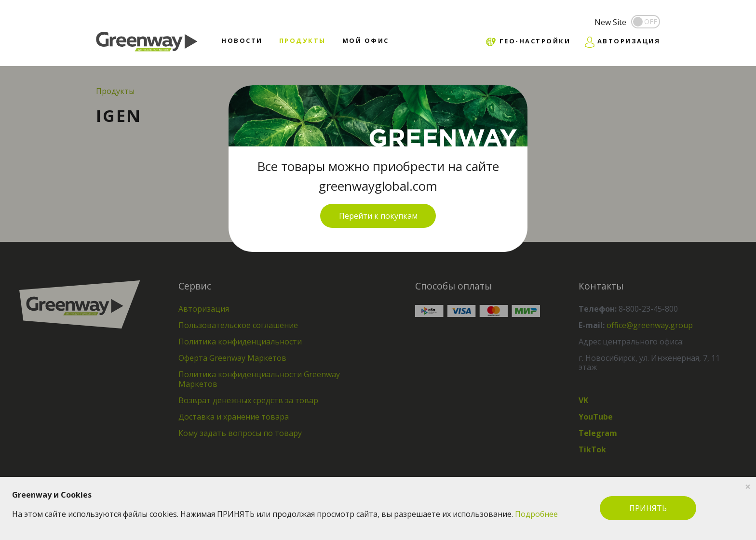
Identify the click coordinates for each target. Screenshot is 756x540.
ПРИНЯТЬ (648, 508)
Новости (242, 40)
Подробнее (536, 514)
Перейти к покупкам (378, 216)
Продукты (303, 40)
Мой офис (366, 40)
